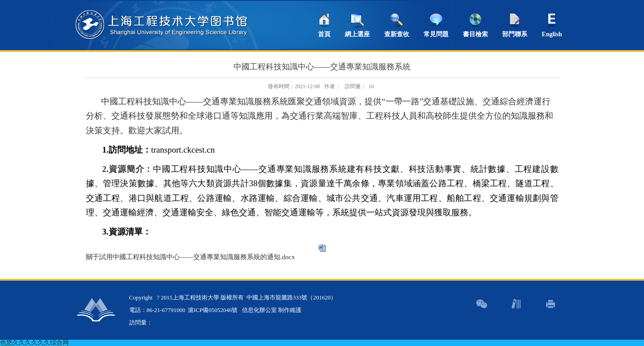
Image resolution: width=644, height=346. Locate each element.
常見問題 (436, 34)
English (552, 34)
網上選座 (357, 34)
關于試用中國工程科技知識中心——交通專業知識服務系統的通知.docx (191, 257)
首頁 (324, 34)
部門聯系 (515, 34)
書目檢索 (475, 34)
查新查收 (397, 34)
